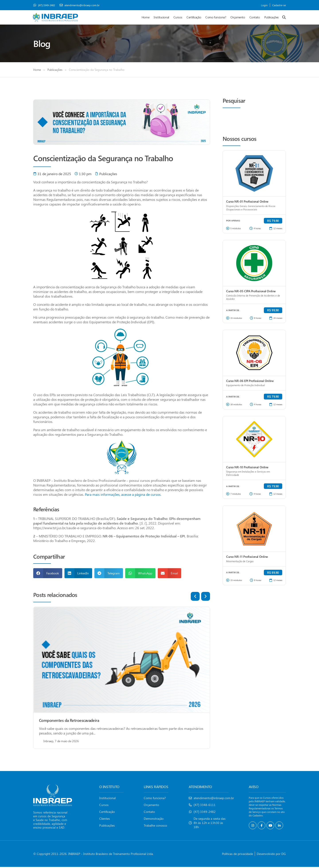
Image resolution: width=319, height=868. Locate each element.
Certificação (194, 18)
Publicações (271, 18)
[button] (48, 574)
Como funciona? (216, 18)
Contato (255, 18)
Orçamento (238, 18)
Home (145, 18)
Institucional (161, 18)
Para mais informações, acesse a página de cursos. (123, 495)
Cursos (178, 18)
